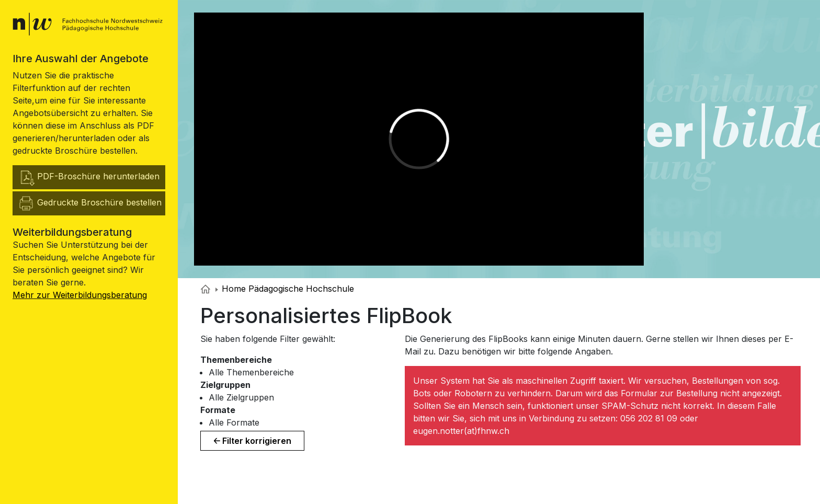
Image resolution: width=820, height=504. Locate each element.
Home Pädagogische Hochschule (285, 289)
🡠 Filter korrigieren (252, 441)
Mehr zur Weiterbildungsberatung (80, 295)
